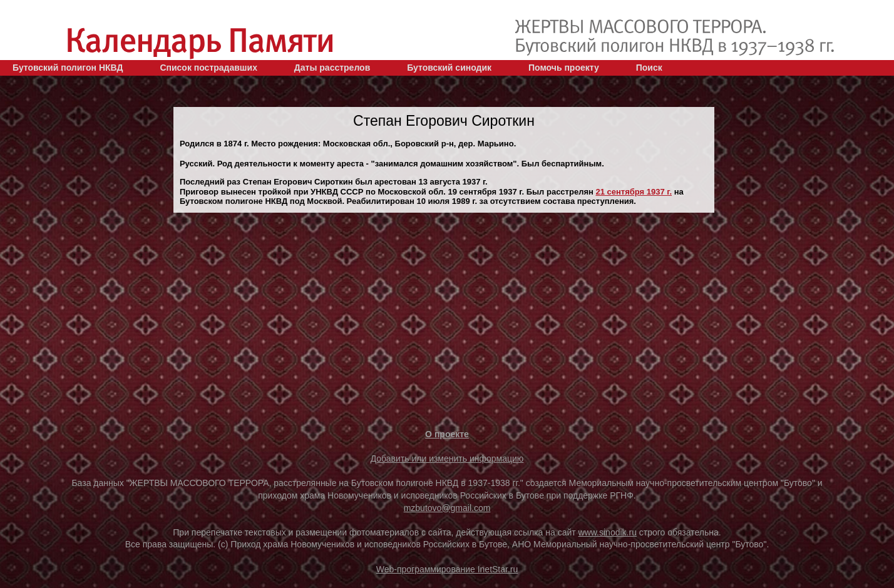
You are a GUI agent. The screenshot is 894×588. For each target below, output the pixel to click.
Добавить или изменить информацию (447, 459)
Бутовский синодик (449, 68)
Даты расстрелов (332, 68)
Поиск (649, 68)
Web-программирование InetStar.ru (447, 569)
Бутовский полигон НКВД (68, 68)
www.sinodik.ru (608, 532)
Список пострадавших (208, 68)
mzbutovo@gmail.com (447, 508)
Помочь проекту (564, 68)
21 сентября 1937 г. (634, 192)
